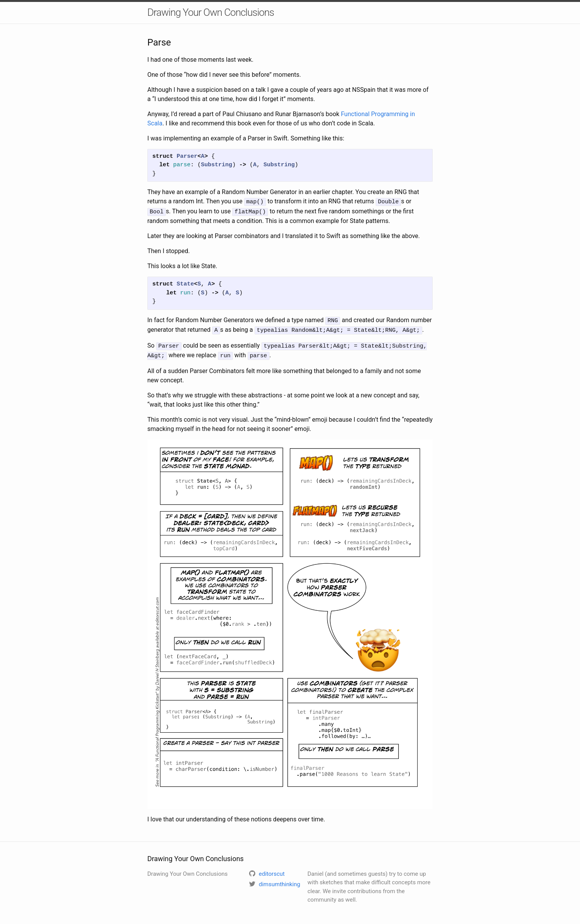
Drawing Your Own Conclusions (211, 12)
